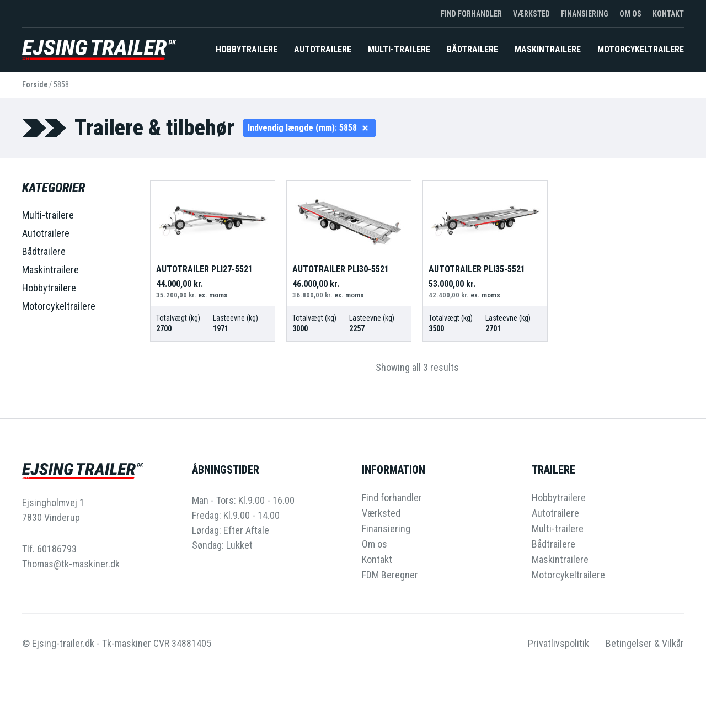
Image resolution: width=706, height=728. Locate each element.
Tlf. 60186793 (49, 549)
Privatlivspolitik (558, 644)
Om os (630, 14)
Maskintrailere (548, 49)
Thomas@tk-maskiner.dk (71, 564)
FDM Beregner (390, 575)
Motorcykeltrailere (641, 49)
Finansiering (585, 14)
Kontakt (668, 14)
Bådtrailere (472, 49)
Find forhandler (471, 14)
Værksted (531, 14)
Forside (35, 84)
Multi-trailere (399, 49)
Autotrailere (323, 49)
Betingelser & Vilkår (645, 644)
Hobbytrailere (247, 49)
